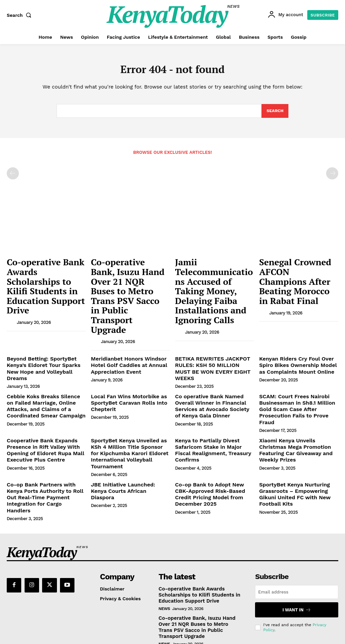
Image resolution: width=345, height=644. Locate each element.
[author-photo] (11, 295)
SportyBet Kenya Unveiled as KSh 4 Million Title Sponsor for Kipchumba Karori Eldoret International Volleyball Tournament (129, 400)
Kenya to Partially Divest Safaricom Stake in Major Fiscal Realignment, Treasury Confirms (212, 395)
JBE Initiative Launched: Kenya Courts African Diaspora (127, 432)
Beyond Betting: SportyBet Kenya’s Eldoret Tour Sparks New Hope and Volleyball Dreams (45, 332)
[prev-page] (13, 176)
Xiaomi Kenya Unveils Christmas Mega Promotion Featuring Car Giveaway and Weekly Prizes (296, 395)
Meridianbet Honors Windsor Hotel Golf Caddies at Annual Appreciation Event (124, 332)
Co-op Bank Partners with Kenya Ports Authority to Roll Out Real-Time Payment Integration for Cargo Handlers (44, 437)
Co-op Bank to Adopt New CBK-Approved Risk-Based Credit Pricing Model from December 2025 (212, 437)
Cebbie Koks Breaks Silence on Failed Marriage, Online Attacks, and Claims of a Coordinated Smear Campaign (43, 363)
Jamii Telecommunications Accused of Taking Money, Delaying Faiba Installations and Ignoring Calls (210, 280)
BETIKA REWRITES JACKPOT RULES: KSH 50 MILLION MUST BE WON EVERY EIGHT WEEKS (215, 332)
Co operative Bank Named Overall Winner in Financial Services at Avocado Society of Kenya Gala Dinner (214, 363)
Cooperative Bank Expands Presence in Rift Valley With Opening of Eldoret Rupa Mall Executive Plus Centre (41, 397)
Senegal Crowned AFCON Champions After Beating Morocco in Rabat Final (298, 270)
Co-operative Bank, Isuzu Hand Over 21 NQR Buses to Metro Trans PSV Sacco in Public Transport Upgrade (130, 277)
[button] (21, 15)
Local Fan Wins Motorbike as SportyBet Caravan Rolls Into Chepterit (124, 360)
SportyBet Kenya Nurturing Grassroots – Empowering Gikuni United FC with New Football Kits (298, 435)
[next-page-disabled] (332, 176)
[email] (297, 525)
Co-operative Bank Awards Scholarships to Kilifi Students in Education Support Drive (44, 273)
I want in (297, 542)
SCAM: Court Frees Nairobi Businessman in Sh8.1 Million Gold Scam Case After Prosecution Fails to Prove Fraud (299, 363)
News (164, 540)
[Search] (275, 113)
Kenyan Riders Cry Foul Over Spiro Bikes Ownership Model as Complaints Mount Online (299, 332)
